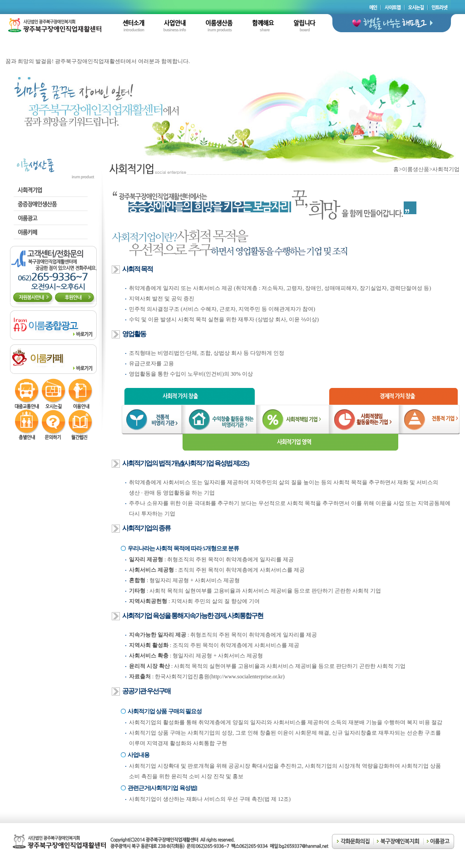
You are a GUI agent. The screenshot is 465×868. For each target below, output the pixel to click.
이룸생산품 (416, 169)
